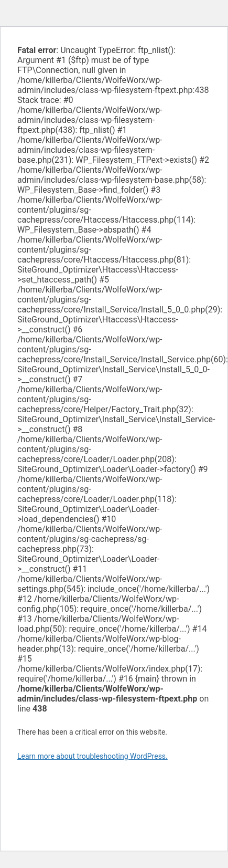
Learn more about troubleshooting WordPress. (93, 756)
